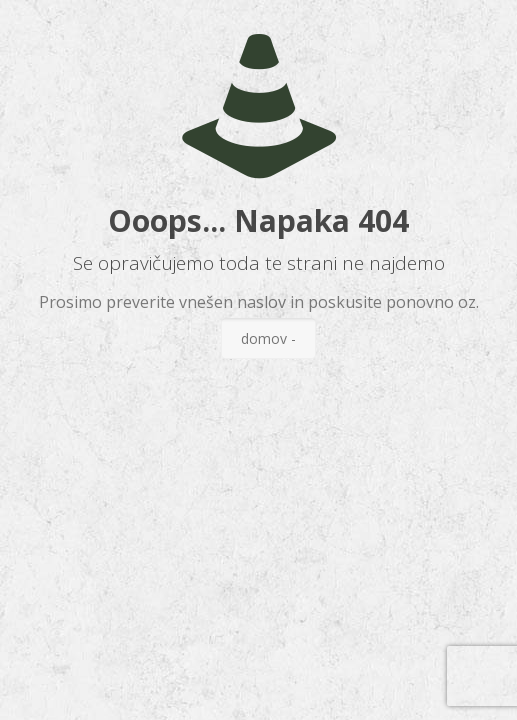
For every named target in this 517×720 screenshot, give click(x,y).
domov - (268, 338)
